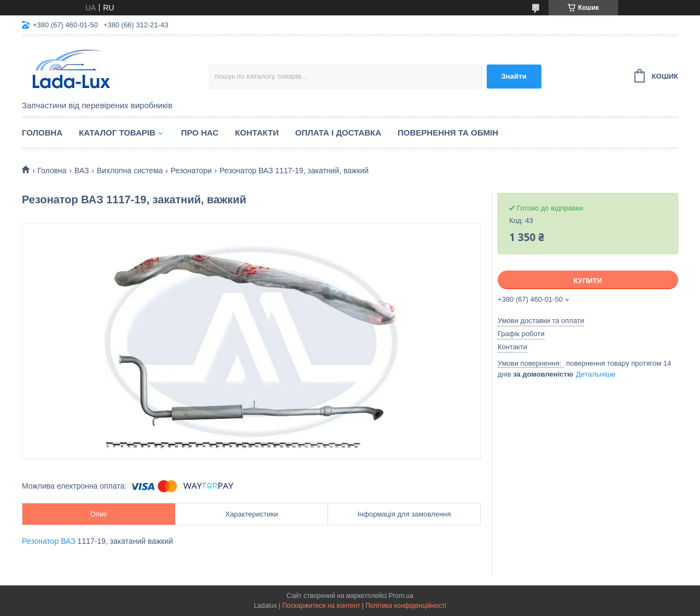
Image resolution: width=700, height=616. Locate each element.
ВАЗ (82, 171)
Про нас (200, 133)
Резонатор (40, 541)
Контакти (257, 133)
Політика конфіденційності (406, 606)
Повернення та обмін (448, 133)
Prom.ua (401, 596)
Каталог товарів (117, 133)
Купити (588, 281)
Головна (42, 133)
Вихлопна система (130, 171)
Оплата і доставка (338, 133)
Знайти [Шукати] (514, 76)
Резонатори (191, 171)
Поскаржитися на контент (321, 606)
